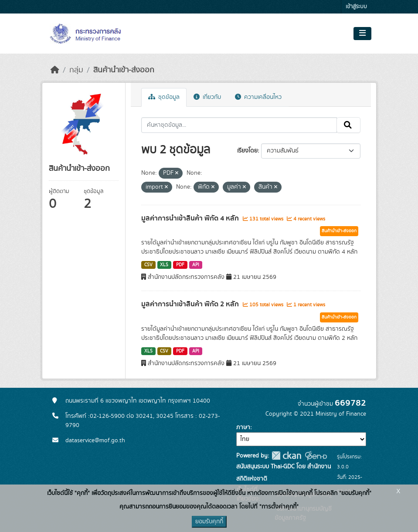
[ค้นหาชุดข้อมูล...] (239, 125)
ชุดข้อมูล (164, 97)
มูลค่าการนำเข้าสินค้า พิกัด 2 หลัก (191, 304)
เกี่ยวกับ (207, 97)
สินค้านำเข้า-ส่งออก (124, 70)
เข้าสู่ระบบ (356, 7)
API (196, 265)
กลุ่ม (76, 70)
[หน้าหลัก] (55, 70)
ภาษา (243, 427)
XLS (164, 265)
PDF (180, 265)
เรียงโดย (247, 151)
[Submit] (348, 125)
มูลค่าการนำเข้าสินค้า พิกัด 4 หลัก (191, 218)
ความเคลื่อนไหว (258, 97)
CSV (148, 265)
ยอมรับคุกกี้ (209, 522)
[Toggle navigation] (362, 34)
